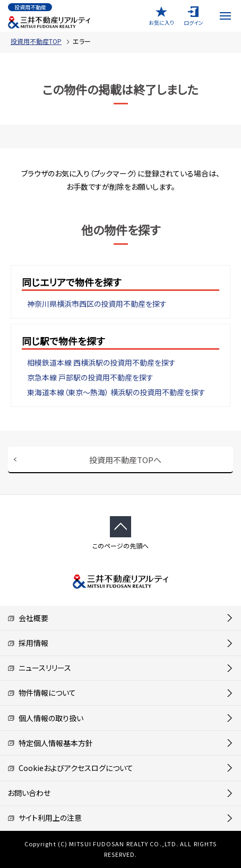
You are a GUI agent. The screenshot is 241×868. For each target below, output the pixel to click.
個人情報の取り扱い (45, 718)
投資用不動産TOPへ (125, 460)
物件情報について (42, 693)
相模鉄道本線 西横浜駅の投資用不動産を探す (101, 362)
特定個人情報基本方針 (50, 743)
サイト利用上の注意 (45, 818)
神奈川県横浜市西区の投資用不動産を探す (97, 304)
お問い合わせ (29, 793)
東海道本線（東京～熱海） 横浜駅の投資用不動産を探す (116, 392)
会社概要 (28, 618)
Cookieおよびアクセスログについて (70, 768)
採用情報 (28, 643)
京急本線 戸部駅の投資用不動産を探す (90, 377)
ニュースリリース (39, 668)
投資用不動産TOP (36, 41)
